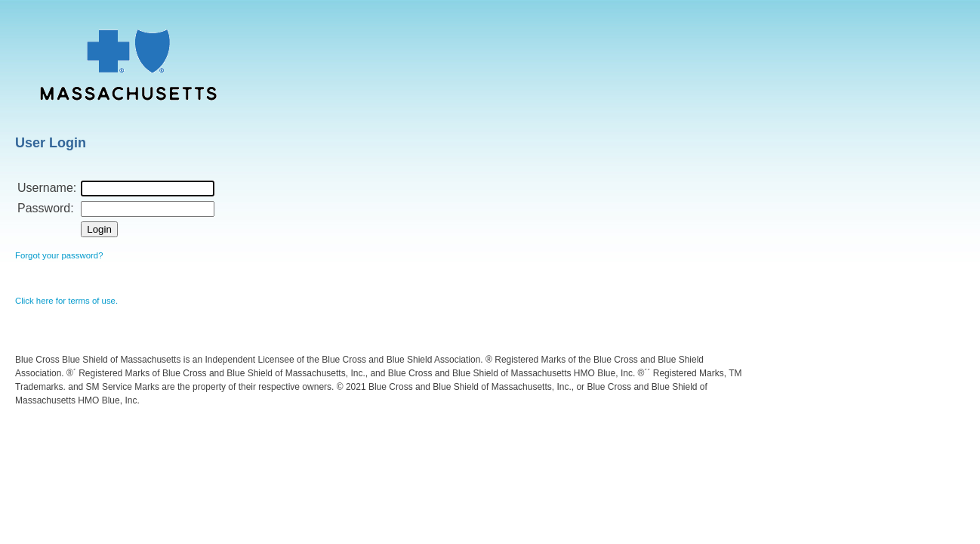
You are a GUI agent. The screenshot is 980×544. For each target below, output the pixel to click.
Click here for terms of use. (66, 301)
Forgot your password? (59, 255)
